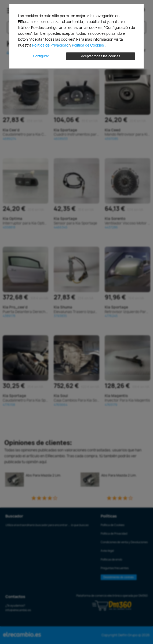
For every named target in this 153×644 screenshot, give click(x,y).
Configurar (41, 56)
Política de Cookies (88, 45)
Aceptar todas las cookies (101, 56)
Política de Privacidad (51, 45)
